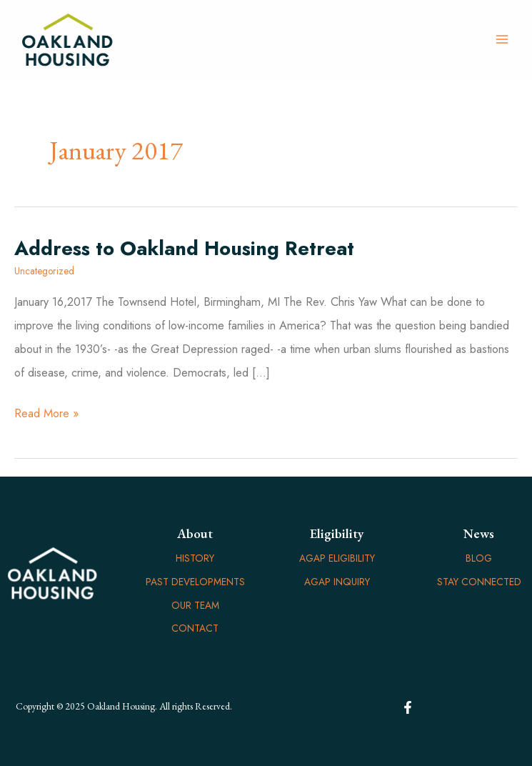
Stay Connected (479, 582)
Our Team (195, 605)
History (195, 558)
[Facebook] (408, 707)
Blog (479, 558)
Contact (195, 628)
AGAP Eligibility (337, 558)
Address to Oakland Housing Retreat (184, 248)
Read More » (46, 413)
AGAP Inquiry (337, 582)
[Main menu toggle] (502, 40)
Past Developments (195, 582)
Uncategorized (44, 271)
